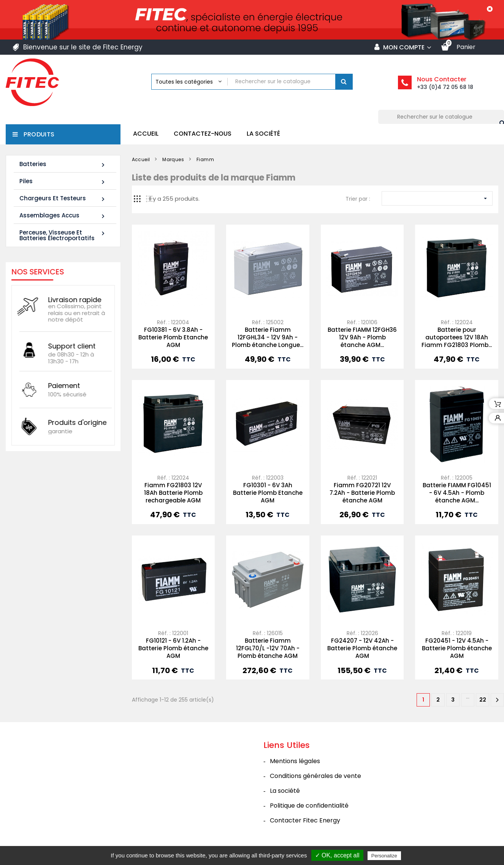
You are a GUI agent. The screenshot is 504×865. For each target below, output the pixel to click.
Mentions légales (295, 761)
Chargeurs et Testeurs (63, 199)
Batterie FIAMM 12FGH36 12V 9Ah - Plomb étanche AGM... (362, 337)
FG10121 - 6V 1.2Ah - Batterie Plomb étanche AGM (173, 648)
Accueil (146, 134)
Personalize (384, 856)
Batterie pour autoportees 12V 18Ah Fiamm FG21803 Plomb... (457, 337)
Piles (63, 181)
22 (483, 700)
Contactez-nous (203, 134)
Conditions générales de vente (315, 776)
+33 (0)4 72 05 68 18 (445, 87)
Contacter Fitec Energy (305, 820)
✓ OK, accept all (337, 855)
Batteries (63, 164)
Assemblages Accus (63, 216)
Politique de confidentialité (309, 806)
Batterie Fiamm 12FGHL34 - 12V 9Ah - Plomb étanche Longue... (268, 337)
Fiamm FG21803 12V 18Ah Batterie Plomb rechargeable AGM (173, 493)
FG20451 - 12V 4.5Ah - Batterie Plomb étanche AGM (457, 648)
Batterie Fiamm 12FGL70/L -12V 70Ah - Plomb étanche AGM (268, 648)
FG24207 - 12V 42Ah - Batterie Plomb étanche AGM (362, 648)
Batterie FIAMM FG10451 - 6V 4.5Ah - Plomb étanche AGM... (457, 493)
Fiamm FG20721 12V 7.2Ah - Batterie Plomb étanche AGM (362, 493)
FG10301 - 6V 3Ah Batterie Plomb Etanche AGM (268, 493)
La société (263, 134)
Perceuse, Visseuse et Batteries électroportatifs (63, 235)
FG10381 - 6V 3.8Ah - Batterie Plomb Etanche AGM (173, 337)
